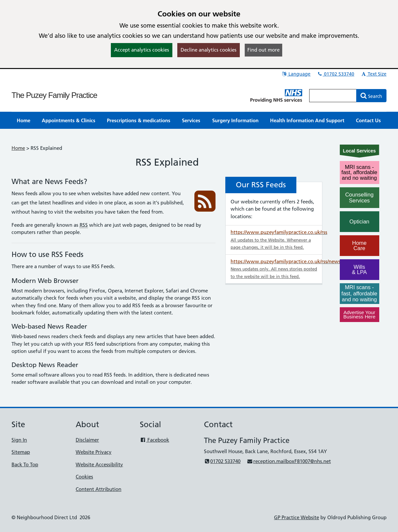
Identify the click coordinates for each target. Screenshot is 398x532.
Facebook (154, 440)
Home (18, 148)
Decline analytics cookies (209, 50)
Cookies (84, 477)
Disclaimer (87, 440)
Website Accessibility (99, 464)
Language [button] (296, 74)
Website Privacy (94, 452)
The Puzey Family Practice (54, 95)
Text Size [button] (373, 74)
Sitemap (21, 452)
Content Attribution (99, 489)
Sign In (19, 440)
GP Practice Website (297, 517)
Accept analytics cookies (142, 50)
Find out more (263, 50)
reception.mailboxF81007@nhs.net (289, 461)
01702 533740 (336, 74)
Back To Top (25, 464)
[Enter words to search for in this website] (333, 96)
